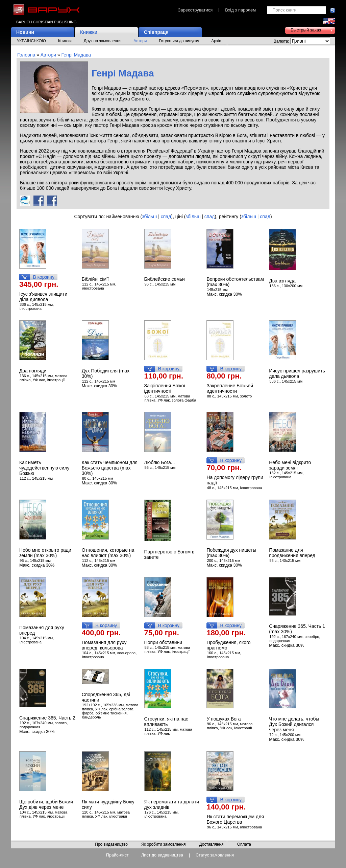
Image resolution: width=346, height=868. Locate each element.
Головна (26, 55)
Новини (25, 32)
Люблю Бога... (160, 462)
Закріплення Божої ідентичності (165, 388)
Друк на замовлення (103, 41)
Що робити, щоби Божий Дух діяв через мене (46, 804)
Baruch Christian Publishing (46, 22)
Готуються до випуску (179, 41)
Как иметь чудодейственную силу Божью (44, 468)
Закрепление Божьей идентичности (230, 388)
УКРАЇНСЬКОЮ (31, 41)
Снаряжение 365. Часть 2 (47, 718)
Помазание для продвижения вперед (292, 553)
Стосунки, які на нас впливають (166, 722)
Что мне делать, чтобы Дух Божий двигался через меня (294, 724)
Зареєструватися (195, 10)
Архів (216, 41)
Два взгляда (282, 281)
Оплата (244, 845)
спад (166, 216)
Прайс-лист (117, 855)
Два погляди (33, 371)
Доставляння (211, 845)
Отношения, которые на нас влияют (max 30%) (108, 553)
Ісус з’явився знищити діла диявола (43, 297)
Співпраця (156, 32)
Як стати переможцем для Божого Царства (235, 819)
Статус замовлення (215, 855)
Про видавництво (111, 845)
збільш (149, 216)
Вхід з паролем (240, 10)
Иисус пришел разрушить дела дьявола (297, 373)
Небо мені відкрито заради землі (290, 465)
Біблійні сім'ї (95, 279)
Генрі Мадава (76, 55)
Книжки (89, 32)
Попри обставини (163, 642)
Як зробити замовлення (164, 845)
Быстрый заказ (306, 30)
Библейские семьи (165, 279)
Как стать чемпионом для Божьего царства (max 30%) (110, 468)
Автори (140, 41)
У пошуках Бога (224, 719)
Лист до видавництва (162, 855)
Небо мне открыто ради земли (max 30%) (45, 553)
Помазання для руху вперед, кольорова (104, 645)
